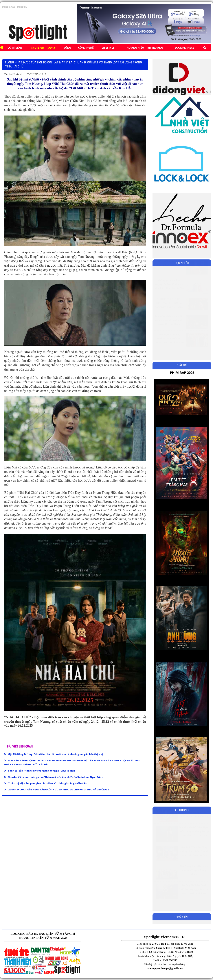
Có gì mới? (15, 48)
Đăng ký (20, 7)
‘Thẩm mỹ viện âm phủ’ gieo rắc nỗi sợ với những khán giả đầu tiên (47, 783)
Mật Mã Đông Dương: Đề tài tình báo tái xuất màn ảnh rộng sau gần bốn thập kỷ (55, 754)
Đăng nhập (8, 7)
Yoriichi (18, 74)
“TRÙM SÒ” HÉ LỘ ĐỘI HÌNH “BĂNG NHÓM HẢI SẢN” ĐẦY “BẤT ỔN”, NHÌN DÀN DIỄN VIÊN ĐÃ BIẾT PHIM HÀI (169, 316)
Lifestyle (108, 48)
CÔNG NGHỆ (86, 48)
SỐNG (67, 48)
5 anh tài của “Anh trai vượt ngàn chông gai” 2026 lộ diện (41, 771)
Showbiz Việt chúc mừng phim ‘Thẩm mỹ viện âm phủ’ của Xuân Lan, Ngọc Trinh (55, 777)
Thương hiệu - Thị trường (144, 48)
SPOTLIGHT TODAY (43, 48)
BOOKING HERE (184, 48)
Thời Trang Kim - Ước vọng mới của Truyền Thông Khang (194, 879)
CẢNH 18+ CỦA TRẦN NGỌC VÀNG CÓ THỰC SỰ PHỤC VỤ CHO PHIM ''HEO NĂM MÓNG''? (58, 790)
